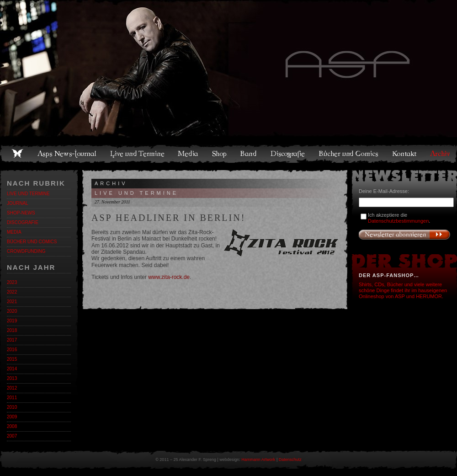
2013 (12, 378)
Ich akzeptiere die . (399, 218)
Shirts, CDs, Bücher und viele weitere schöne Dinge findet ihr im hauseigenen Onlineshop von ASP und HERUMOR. (403, 290)
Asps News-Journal (67, 154)
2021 (12, 302)
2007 (12, 436)
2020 (12, 311)
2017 (12, 340)
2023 (12, 282)
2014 (12, 369)
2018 (12, 330)
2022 (12, 292)
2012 (12, 388)
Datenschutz (290, 460)
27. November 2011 (112, 202)
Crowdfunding (26, 251)
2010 (12, 407)
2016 (12, 350)
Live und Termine (138, 154)
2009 (12, 417)
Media (189, 154)
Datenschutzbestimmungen (398, 221)
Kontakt (405, 154)
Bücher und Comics (349, 154)
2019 (12, 321)
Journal (18, 203)
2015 (12, 359)
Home (17, 154)
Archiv (441, 154)
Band (249, 154)
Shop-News (21, 213)
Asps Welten (228, 69)
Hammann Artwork (258, 460)
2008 (12, 426)
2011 (12, 398)
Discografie (288, 154)
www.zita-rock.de (169, 277)
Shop (220, 154)
